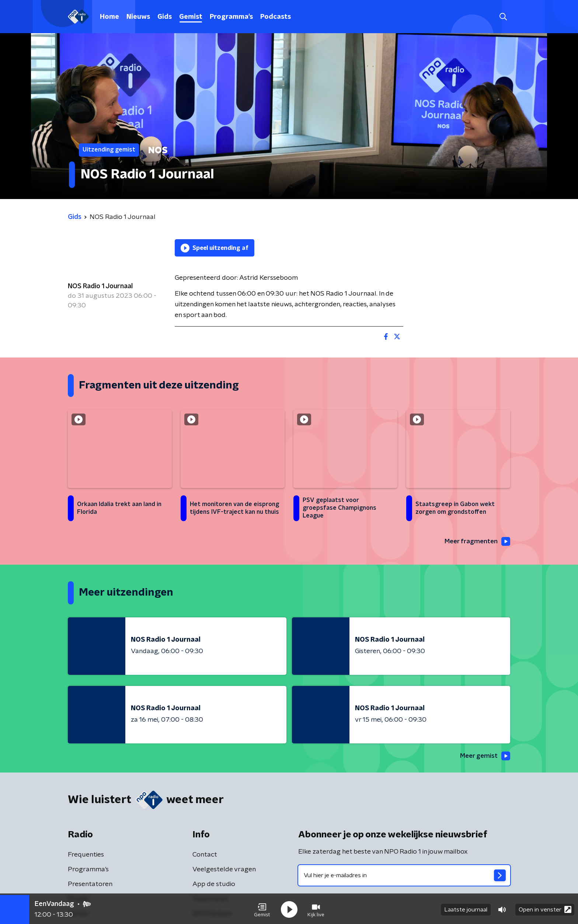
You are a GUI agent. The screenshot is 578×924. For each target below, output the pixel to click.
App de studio (214, 885)
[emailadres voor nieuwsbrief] (404, 876)
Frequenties (86, 855)
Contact (205, 855)
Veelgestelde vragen (224, 870)
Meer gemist (484, 756)
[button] (262, 909)
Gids (165, 17)
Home (109, 17)
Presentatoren (90, 885)
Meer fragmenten (476, 541)
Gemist (191, 17)
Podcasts (276, 17)
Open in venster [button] (545, 908)
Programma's (231, 17)
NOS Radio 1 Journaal (100, 286)
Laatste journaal (466, 909)
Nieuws (138, 17)
